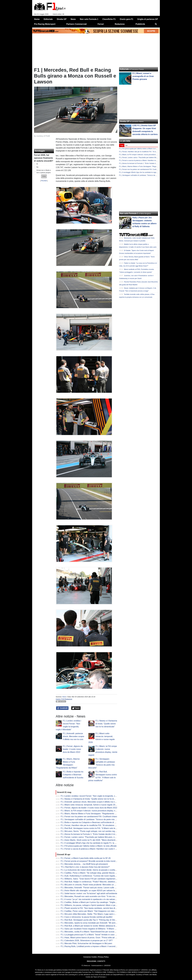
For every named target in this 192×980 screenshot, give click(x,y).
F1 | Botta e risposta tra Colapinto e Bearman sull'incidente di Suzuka (73, 775)
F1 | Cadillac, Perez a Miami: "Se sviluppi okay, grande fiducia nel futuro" (92, 873)
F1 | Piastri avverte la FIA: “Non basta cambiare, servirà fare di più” (90, 908)
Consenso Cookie (90, 957)
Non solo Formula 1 (129, 213)
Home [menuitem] (37, 19)
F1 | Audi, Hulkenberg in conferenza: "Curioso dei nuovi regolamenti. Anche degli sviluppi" (100, 876)
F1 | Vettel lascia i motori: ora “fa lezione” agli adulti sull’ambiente (89, 893)
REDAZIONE (92, 961)
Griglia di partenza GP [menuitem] (148, 19)
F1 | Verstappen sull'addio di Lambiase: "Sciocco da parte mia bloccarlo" (92, 819)
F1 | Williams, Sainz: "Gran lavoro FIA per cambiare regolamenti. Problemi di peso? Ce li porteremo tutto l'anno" (109, 879)
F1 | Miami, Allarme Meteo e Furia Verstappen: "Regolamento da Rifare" (92, 814)
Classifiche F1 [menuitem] (109, 19)
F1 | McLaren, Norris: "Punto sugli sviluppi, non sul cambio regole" (89, 831)
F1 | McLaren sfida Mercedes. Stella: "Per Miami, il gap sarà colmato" (91, 914)
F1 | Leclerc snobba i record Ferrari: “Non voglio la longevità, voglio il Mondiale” (95, 796)
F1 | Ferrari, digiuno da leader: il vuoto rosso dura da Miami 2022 (73, 749)
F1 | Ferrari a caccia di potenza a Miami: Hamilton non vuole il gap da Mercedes (96, 849)
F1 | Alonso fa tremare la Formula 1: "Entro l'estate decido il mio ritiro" (91, 834)
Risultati (44, 181)
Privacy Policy (103, 957)
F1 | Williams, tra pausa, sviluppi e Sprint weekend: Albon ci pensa (90, 905)
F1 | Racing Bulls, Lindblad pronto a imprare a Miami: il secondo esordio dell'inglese (97, 946)
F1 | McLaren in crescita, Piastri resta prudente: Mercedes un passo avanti (93, 885)
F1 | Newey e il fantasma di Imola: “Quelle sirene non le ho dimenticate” (106, 724)
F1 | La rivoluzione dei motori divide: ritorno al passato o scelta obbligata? (93, 870)
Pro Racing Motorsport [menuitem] (45, 24)
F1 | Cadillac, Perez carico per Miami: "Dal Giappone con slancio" (89, 911)
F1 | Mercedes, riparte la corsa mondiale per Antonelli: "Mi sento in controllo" (94, 923)
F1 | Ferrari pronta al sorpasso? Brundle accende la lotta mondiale (90, 861)
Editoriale (124, 69)
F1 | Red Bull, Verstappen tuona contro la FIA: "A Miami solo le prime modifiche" (96, 828)
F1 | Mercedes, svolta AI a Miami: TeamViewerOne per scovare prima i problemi (95, 932)
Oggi (122, 145)
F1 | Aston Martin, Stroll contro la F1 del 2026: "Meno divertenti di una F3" (93, 840)
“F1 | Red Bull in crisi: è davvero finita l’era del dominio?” (85, 867)
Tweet (76, 708)
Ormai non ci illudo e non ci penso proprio (44, 171)
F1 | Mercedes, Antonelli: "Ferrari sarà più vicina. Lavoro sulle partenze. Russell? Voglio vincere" (103, 888)
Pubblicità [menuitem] (140, 24)
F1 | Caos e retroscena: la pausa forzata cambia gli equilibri (87, 917)
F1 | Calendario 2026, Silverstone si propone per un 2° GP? (87, 940)
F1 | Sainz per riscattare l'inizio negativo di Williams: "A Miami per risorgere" (94, 929)
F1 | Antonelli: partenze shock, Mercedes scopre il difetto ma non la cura (73, 736)
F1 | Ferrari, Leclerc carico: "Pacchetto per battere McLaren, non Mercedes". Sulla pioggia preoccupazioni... (108, 837)
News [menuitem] (73, 19)
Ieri (126, 145)
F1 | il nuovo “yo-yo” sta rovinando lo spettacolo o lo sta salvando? (90, 899)
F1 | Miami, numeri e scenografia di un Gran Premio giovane (143, 76)
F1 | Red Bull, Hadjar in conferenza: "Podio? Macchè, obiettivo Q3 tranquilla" (94, 882)
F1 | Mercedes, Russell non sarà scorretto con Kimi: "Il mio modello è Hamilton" (95, 896)
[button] (44, 176)
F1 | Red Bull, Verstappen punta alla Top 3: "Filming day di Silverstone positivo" (95, 920)
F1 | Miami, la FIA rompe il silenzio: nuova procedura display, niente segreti (93, 811)
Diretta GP (125, 121)
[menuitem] (156, 24)
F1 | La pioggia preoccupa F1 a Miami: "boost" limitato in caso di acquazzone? (95, 935)
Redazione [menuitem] (120, 24)
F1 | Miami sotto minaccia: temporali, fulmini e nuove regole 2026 (89, 805)
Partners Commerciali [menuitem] (77, 24)
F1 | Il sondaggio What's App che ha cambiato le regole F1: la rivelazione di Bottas (97, 843)
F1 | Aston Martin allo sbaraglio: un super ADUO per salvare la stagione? (92, 891)
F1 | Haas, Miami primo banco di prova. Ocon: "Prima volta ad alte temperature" (95, 938)
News (64, 697)
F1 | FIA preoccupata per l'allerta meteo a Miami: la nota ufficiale (89, 846)
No (37, 167)
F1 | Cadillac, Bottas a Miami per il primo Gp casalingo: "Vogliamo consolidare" (95, 902)
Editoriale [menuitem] (48, 19)
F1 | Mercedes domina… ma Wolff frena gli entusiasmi (84, 864)
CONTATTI (101, 961)
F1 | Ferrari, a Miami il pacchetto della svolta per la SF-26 (86, 858)
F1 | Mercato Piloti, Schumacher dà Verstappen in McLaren (86, 943)
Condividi (62, 708)
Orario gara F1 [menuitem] (127, 19)
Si (37, 164)
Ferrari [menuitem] (101, 24)
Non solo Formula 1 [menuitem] (89, 19)
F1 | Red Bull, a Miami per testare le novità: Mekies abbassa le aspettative (93, 926)
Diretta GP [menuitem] (62, 19)
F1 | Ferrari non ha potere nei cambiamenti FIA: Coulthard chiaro (89, 817)
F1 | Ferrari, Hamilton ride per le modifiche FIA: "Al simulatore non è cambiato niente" (98, 825)
